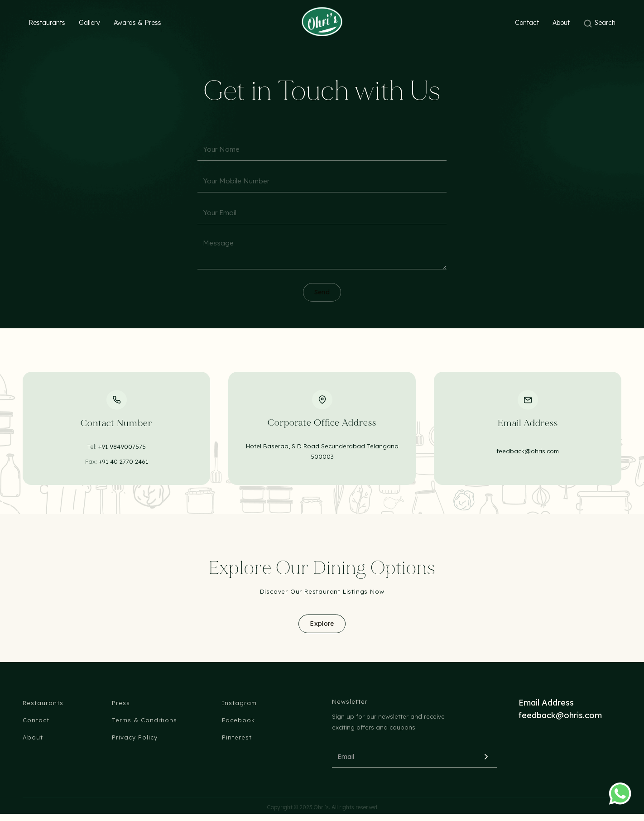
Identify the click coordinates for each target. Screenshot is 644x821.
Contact (527, 23)
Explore (322, 624)
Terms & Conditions (144, 720)
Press (121, 703)
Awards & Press (137, 23)
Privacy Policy (135, 737)
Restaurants (47, 23)
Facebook (238, 720)
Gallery (89, 23)
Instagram (239, 703)
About (561, 23)
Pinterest (237, 737)
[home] (322, 22)
